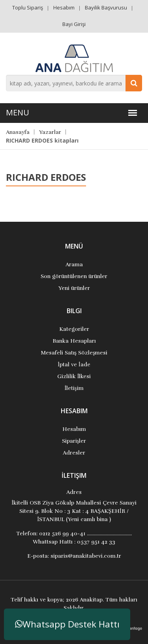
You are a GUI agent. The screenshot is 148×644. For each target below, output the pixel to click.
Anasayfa (18, 132)
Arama (74, 264)
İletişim (74, 388)
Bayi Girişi (74, 24)
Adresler (74, 453)
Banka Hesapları (74, 341)
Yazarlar (50, 132)
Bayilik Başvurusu (106, 7)
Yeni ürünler (74, 288)
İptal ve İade (74, 365)
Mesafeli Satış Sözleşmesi (74, 353)
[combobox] (74, 83)
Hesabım (64, 7)
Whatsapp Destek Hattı (67, 624)
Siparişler (74, 441)
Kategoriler (74, 329)
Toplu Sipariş (28, 7)
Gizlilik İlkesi (74, 376)
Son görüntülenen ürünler (74, 276)
